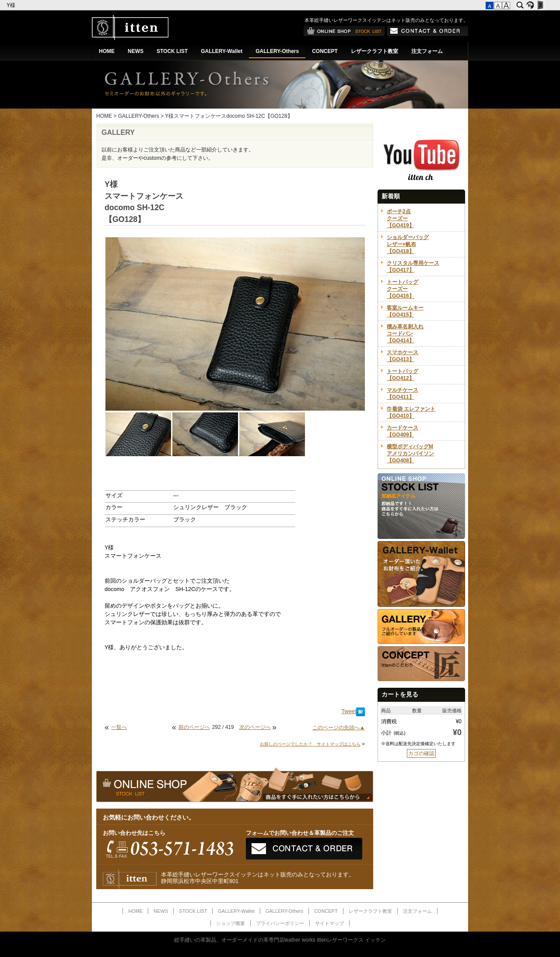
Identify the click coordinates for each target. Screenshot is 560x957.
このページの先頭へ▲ (339, 728)
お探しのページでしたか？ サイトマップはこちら (310, 744)
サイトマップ (329, 923)
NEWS (136, 51)
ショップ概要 (231, 923)
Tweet (349, 711)
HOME (107, 51)
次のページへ (255, 727)
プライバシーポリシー (280, 923)
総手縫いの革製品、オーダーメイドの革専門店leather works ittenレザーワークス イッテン (280, 940)
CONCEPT (325, 51)
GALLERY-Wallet (222, 51)
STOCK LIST (172, 51)
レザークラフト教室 (374, 51)
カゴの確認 (421, 753)
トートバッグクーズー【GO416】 (402, 289)
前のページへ (194, 727)
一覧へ (119, 727)
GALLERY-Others (277, 51)
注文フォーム (427, 51)
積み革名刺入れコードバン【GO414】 (405, 334)
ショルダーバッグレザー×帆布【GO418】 (408, 244)
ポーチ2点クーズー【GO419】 (401, 218)
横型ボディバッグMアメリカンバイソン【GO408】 (410, 454)
